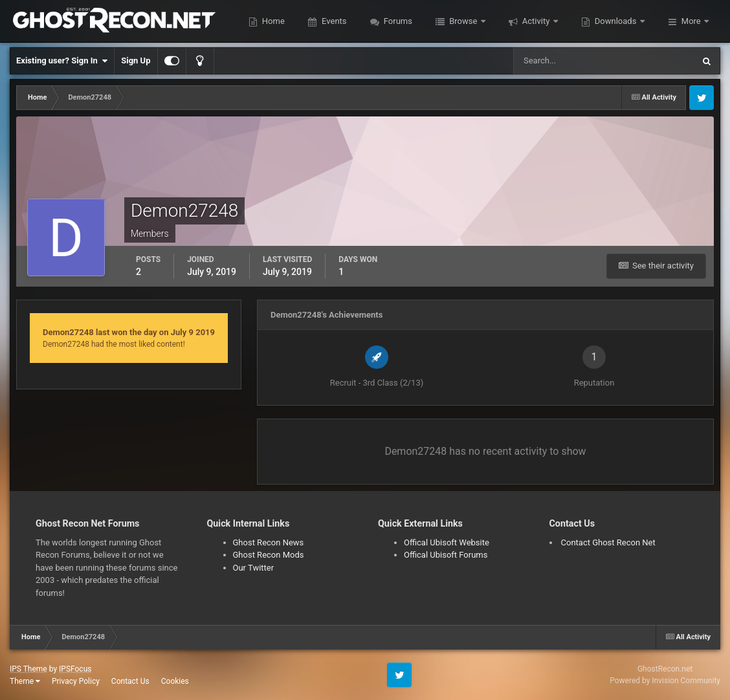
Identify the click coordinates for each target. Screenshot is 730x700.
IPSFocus (75, 669)
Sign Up (136, 60)
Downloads (616, 21)
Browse (463, 21)
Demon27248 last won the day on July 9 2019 (129, 332)
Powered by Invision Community (665, 681)
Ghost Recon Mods (269, 555)
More (691, 21)
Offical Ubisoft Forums (446, 555)
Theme (25, 681)
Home (272, 21)
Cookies (175, 681)
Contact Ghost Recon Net (608, 542)
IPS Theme (28, 669)
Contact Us (130, 681)
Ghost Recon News (269, 542)
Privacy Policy (76, 681)
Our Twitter (254, 568)
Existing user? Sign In (62, 61)
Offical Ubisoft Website (447, 542)
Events (333, 21)
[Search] (564, 61)
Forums (397, 21)
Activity (536, 21)
